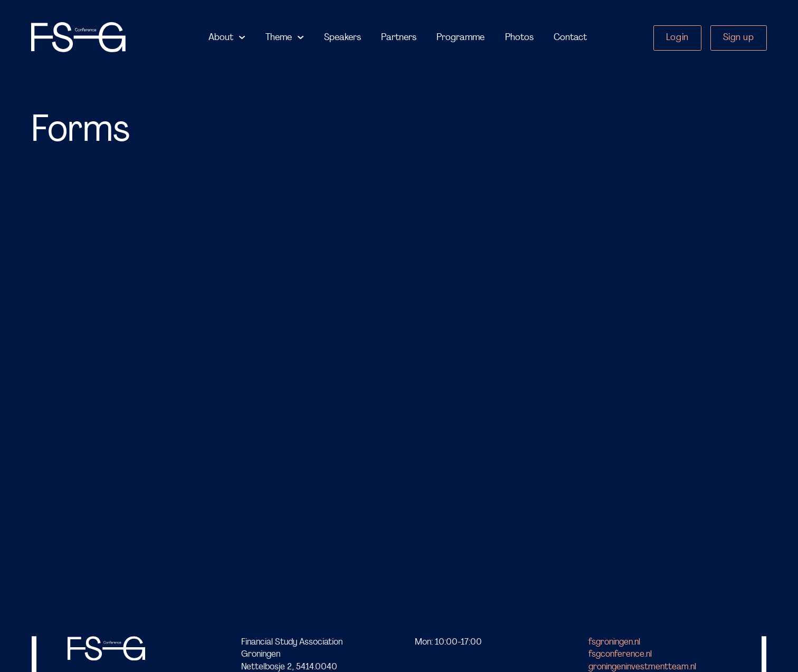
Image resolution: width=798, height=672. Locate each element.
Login (677, 38)
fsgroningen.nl (614, 642)
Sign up (739, 38)
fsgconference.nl (620, 655)
